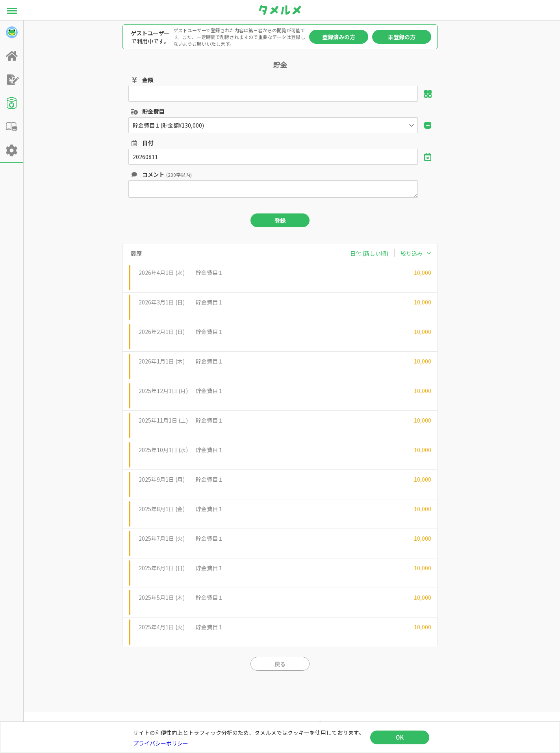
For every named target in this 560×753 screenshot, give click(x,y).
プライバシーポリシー (161, 743)
